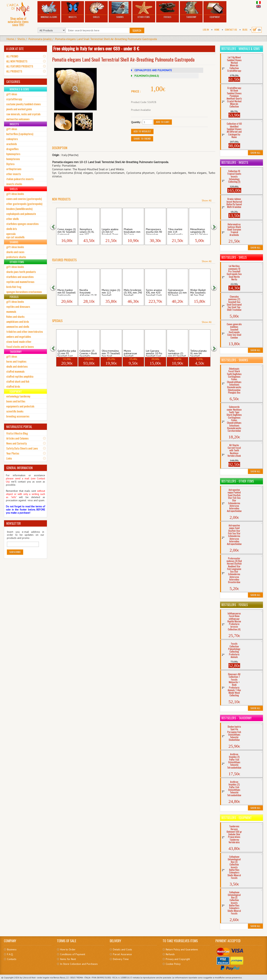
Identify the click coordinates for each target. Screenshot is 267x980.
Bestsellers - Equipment (236, 818)
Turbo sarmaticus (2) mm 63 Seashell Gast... (177, 353)
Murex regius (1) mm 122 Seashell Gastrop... (111, 292)
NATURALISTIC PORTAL (19, 427)
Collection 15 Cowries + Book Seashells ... (88, 353)
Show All (207, 200)
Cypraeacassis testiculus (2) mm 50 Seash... (177, 292)
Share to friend (142, 139)
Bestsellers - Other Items (238, 481)
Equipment (215, 10)
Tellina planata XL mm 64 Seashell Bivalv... (198, 353)
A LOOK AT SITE (15, 49)
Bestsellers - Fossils (235, 605)
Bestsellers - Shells (234, 257)
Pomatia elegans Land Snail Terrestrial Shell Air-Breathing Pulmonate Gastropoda (106, 39)
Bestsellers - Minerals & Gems (240, 49)
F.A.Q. (10, 954)
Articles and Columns (17, 438)
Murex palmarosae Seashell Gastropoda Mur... (130, 353)
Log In (206, 30)
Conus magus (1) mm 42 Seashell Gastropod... (67, 231)
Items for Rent (68, 959)
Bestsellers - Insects (235, 162)
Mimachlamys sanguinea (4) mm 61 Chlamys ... (199, 231)
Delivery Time (121, 959)
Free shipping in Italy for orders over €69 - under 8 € (96, 48)
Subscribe (15, 552)
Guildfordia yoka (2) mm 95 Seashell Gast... (67, 353)
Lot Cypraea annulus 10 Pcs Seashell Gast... (155, 353)
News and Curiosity (17, 443)
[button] (55, 227)
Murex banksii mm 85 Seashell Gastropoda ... (67, 292)
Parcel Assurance (122, 954)
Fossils (168, 10)
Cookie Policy (173, 964)
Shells (96, 10)
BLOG (245, 30)
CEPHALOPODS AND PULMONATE (153, 70)
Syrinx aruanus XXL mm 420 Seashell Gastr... (155, 292)
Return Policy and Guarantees (182, 949)
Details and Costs (122, 949)
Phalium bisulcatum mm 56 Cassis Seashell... (132, 231)
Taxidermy (191, 10)
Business (12, 949)
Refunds (170, 954)
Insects (73, 10)
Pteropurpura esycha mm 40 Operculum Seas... (154, 231)
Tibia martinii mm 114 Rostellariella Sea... (175, 231)
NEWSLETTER (14, 523)
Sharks (120, 10)
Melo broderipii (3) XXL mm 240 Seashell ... (133, 292)
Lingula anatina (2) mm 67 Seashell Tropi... (111, 231)
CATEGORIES (13, 82)
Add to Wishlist (142, 131)
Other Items (144, 10)
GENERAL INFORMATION (19, 468)
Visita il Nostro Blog (17, 433)
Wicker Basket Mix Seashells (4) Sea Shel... (198, 292)
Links (9, 458)
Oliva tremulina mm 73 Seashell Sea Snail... (111, 353)
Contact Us (231, 30)
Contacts (12, 959)
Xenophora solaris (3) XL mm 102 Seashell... (87, 231)
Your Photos (13, 453)
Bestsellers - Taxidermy (236, 718)
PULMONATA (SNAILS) (147, 76)
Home (217, 30)
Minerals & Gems (49, 10)
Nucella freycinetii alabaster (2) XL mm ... (88, 292)
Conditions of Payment (73, 954)
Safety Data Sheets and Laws (22, 448)
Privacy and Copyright (178, 959)
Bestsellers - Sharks (235, 360)
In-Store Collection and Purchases (79, 964)
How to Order (68, 949)
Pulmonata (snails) (40, 39)
